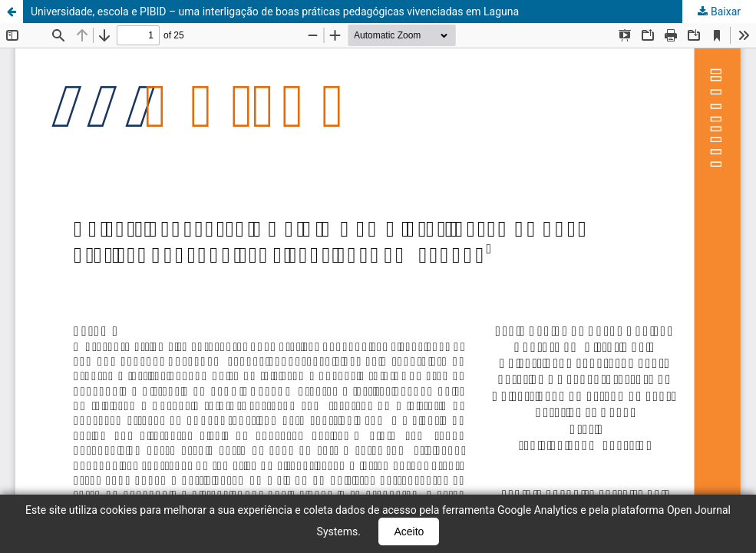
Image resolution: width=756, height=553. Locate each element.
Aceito (409, 531)
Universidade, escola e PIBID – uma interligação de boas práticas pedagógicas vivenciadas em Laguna (275, 12)
